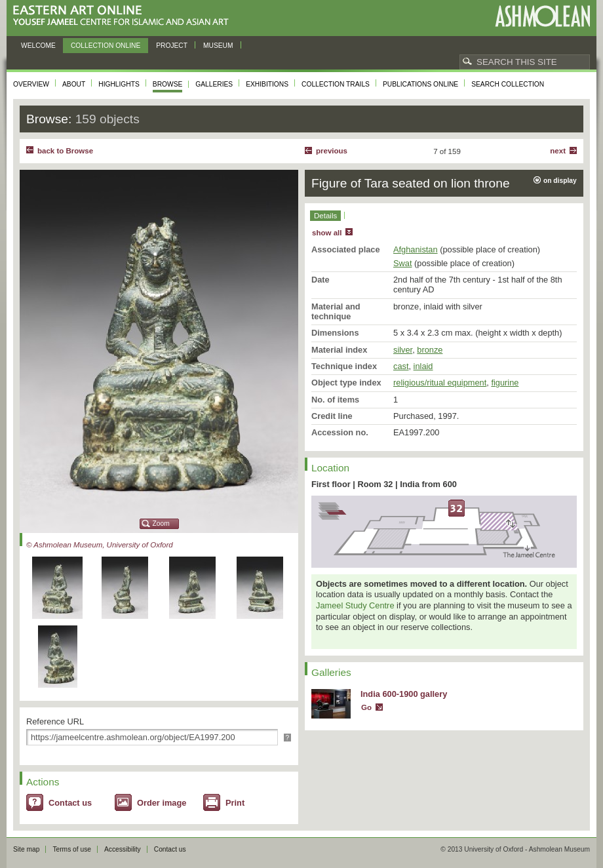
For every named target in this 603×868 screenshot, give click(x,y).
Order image (162, 803)
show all (327, 233)
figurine (505, 383)
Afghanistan (416, 249)
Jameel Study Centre (355, 605)
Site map (26, 849)
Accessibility (123, 849)
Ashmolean (542, 16)
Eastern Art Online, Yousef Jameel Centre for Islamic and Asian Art (124, 16)
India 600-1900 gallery (404, 694)
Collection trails (336, 84)
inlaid (423, 366)
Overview (31, 84)
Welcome (38, 46)
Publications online (420, 84)
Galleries (214, 84)
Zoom (161, 523)
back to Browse (65, 151)
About (74, 84)
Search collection (508, 84)
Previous (332, 151)
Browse (168, 84)
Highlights (119, 84)
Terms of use (72, 849)
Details (325, 216)
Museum (218, 46)
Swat (402, 263)
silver (403, 350)
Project (172, 46)
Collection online (106, 46)
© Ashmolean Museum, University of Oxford (100, 545)
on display (560, 181)
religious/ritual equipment (440, 383)
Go (366, 707)
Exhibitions (267, 84)
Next (558, 151)
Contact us (70, 803)
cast (401, 366)
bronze (430, 350)
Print (235, 803)
